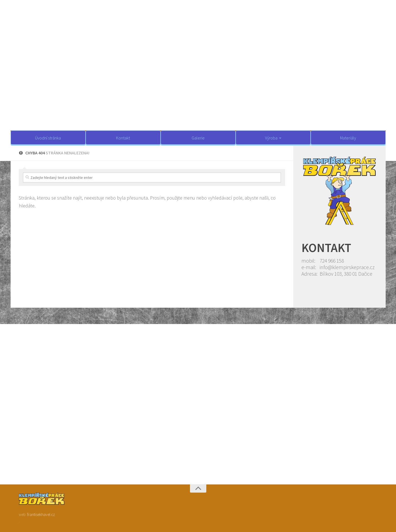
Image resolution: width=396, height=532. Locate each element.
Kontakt (123, 138)
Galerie (198, 138)
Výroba (271, 138)
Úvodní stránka (48, 138)
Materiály (348, 138)
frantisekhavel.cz (41, 514)
